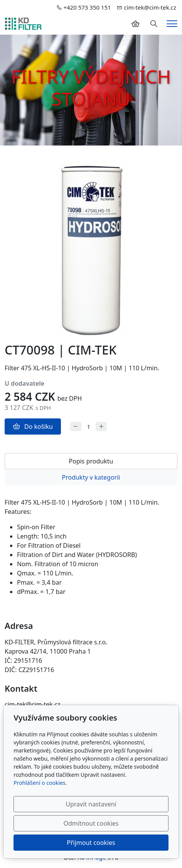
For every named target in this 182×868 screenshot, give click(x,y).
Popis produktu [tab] (91, 461)
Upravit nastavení (91, 804)
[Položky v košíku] (135, 24)
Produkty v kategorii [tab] (91, 477)
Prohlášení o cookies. (40, 783)
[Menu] (172, 24)
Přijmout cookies (91, 843)
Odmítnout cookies (91, 823)
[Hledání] (154, 24)
